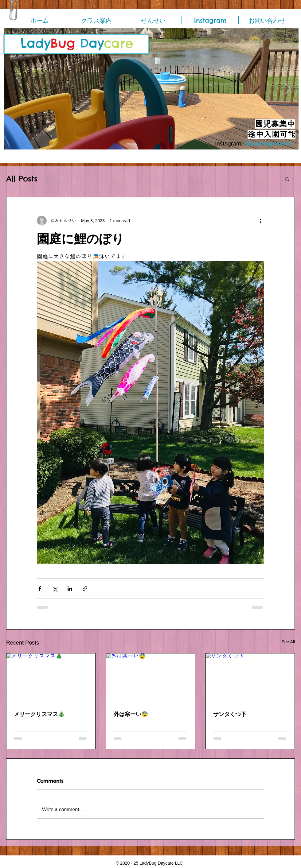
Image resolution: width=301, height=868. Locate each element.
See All (288, 642)
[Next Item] (288, 89)
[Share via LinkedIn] (70, 589)
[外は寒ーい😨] (151, 678)
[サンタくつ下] (250, 678)
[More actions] (260, 221)
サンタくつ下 (230, 714)
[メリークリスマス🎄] (51, 678)
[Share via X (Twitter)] (55, 589)
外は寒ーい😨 (131, 714)
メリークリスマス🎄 (39, 714)
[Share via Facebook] (40, 589)
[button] (287, 179)
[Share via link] (85, 589)
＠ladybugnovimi (268, 143)
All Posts (22, 179)
